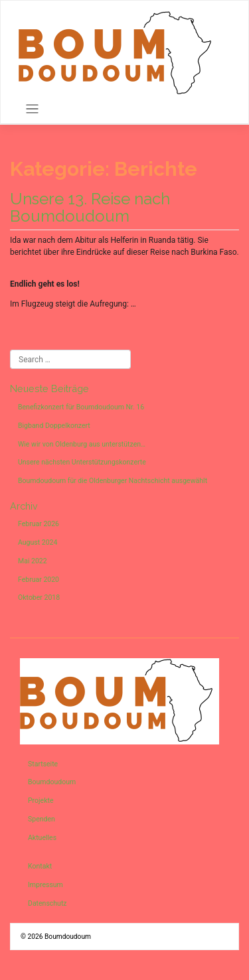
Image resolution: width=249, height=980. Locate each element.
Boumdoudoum (52, 782)
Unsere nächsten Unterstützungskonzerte (82, 462)
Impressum (45, 885)
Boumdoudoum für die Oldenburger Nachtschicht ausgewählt (113, 481)
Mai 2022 (33, 561)
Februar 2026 (39, 524)
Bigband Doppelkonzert (54, 426)
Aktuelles (42, 838)
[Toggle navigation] (32, 109)
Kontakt (40, 866)
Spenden (41, 819)
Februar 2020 (39, 580)
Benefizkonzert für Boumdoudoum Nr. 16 (81, 407)
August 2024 (38, 542)
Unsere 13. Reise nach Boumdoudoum (90, 207)
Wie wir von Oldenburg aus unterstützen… (82, 444)
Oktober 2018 (39, 597)
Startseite (43, 764)
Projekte (41, 801)
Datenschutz (47, 903)
